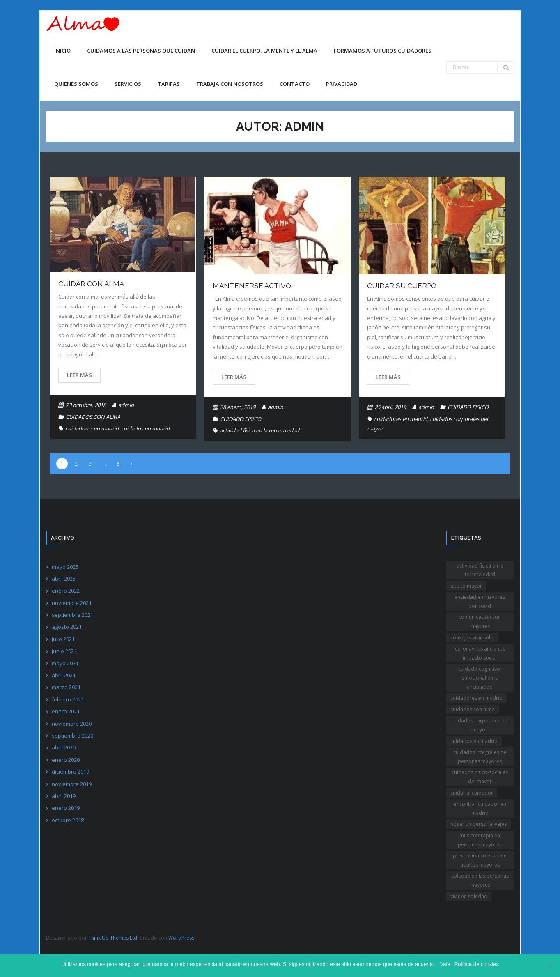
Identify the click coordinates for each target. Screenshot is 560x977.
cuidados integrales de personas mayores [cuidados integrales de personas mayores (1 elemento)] (480, 757)
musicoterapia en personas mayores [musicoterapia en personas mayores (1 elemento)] (480, 840)
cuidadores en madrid (92, 428)
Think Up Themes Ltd (113, 938)
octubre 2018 (68, 820)
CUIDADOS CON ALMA (93, 417)
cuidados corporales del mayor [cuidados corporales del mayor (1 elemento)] (480, 725)
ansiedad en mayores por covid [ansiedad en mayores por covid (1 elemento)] (480, 601)
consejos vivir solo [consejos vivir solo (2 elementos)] (472, 638)
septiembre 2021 (72, 615)
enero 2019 (66, 808)
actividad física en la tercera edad (259, 430)
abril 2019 (64, 796)
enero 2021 (66, 711)
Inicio (62, 51)
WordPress (181, 938)
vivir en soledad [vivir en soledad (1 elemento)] (469, 896)
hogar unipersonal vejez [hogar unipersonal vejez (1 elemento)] (479, 824)
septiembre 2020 (72, 736)
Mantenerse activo (252, 286)
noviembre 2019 (72, 784)
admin (126, 405)
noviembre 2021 (72, 603)
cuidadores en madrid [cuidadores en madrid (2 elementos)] (476, 698)
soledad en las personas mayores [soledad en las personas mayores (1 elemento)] (480, 880)
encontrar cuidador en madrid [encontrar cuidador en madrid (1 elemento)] (480, 808)
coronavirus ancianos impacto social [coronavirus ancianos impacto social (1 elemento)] (480, 653)
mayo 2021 (65, 663)
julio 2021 (63, 639)
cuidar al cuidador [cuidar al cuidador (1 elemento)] (472, 793)
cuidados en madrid (145, 428)
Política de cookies (477, 964)
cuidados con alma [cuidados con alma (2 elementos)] (473, 709)
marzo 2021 (66, 687)
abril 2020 (64, 747)
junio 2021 (64, 651)
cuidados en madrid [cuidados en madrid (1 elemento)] (474, 741)
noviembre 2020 (72, 724)
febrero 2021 (68, 699)
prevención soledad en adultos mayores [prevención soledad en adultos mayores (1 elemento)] (480, 860)
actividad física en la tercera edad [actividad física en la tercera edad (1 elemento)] (480, 570)
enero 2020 (66, 760)
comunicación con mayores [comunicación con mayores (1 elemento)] (480, 622)
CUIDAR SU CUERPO (402, 286)
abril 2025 (64, 579)
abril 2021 (64, 675)
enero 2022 (66, 591)
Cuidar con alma (91, 284)
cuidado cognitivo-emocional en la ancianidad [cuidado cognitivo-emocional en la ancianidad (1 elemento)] (480, 678)
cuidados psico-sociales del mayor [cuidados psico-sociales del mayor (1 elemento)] (480, 777)
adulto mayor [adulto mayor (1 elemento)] (466, 586)
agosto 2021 (67, 627)
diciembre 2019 (70, 772)
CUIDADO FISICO (241, 419)
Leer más (79, 375)
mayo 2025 (65, 567)
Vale (445, 964)
